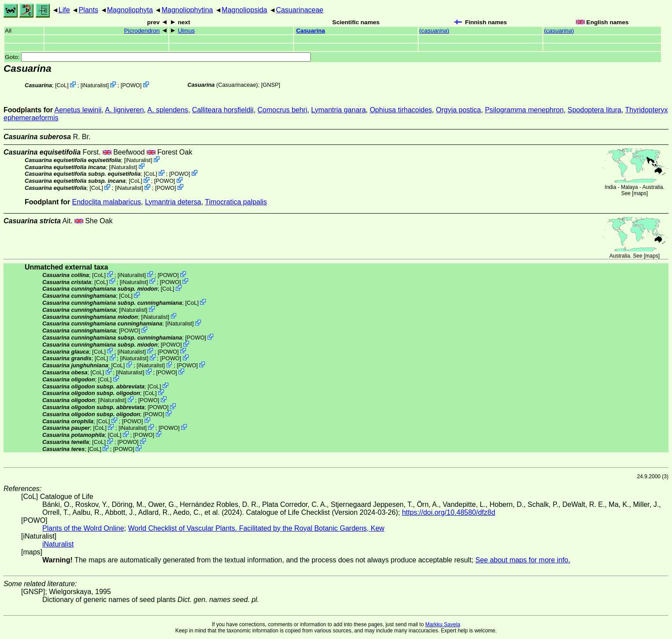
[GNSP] (270, 85)
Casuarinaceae (300, 10)
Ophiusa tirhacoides (401, 110)
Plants (88, 10)
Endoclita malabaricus (107, 202)
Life (64, 10)
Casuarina (311, 31)
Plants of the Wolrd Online (83, 528)
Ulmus (187, 31)
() (434, 31)
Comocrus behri (282, 110)
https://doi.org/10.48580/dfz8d (449, 512)
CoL (62, 85)
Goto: (158, 57)
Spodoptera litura (594, 110)
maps (640, 193)
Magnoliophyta (130, 10)
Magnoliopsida (244, 10)
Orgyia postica (458, 110)
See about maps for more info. (523, 560)
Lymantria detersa (173, 202)
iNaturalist (95, 85)
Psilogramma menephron (524, 110)
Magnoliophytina (187, 10)
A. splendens (168, 110)
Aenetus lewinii (78, 110)
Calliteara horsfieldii (223, 110)
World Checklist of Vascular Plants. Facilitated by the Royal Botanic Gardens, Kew (256, 528)
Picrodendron (142, 31)
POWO (131, 85)
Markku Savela (443, 624)
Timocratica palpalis (236, 202)
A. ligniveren (124, 110)
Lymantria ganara (338, 110)
